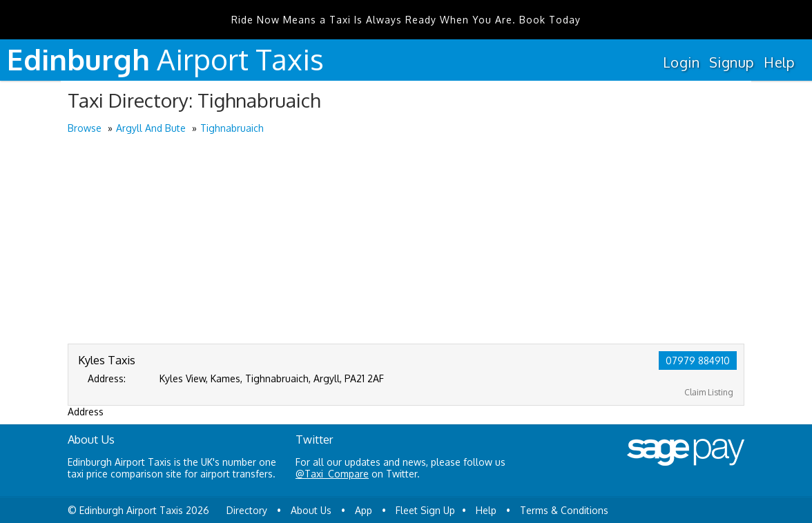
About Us (311, 510)
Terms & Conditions (564, 510)
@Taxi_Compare (332, 474)
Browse (85, 128)
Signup (732, 62)
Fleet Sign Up (425, 510)
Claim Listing (709, 392)
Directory (247, 510)
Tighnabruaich (232, 128)
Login (681, 62)
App (364, 510)
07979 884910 (698, 361)
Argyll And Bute (151, 128)
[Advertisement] (406, 240)
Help (779, 62)
